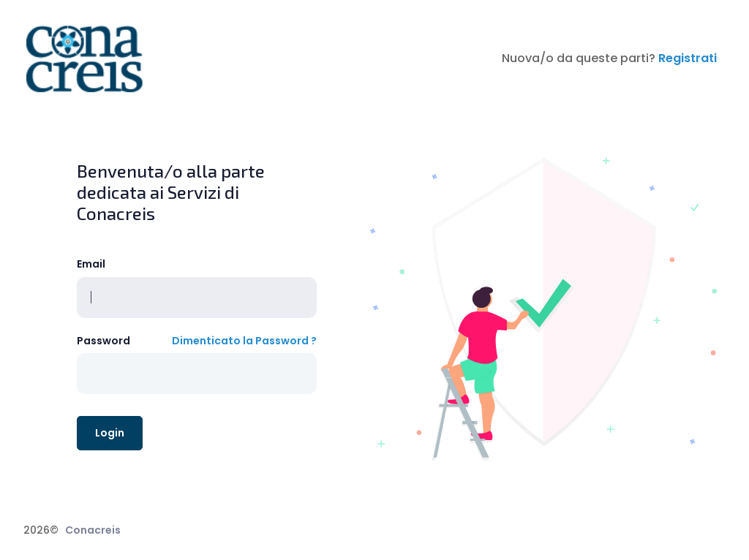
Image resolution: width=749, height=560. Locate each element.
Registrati (688, 58)
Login (110, 433)
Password (103, 341)
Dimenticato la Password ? (244, 341)
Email (91, 264)
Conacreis (93, 530)
